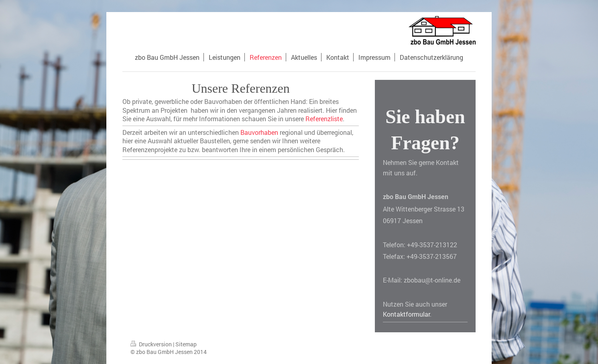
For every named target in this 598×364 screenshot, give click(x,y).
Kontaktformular (406, 314)
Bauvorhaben (259, 132)
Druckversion (152, 344)
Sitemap (186, 344)
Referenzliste (324, 119)
